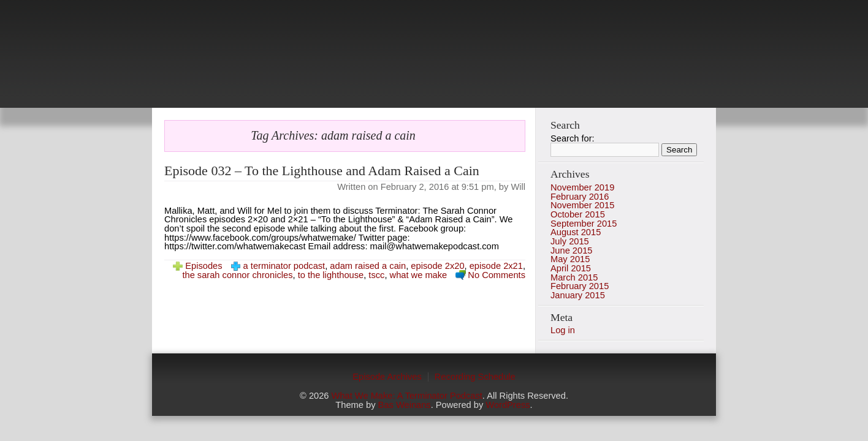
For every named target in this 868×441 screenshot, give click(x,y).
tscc (376, 275)
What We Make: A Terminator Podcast (407, 396)
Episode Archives (387, 377)
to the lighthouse (331, 275)
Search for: (573, 138)
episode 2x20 (437, 266)
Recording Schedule (475, 377)
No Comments (497, 275)
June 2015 (571, 251)
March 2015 (574, 277)
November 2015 (582, 205)
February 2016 (580, 197)
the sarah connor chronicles (237, 275)
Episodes (204, 266)
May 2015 (570, 259)
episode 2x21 (496, 266)
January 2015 (578, 295)
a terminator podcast (284, 266)
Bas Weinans (405, 405)
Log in (563, 330)
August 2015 (576, 232)
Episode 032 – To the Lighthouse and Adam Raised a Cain (322, 171)
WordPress (508, 405)
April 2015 (571, 268)
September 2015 (584, 224)
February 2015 (580, 286)
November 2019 (582, 187)
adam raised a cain (368, 266)
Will (518, 187)
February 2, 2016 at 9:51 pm (437, 187)
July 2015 (570, 241)
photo (434, 62)
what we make (419, 275)
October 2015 (578, 214)
